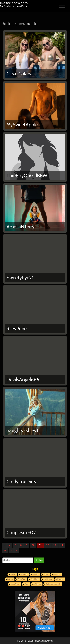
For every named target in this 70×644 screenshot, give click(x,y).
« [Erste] (4, 545)
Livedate (60, 579)
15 (5, 551)
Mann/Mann (15, 584)
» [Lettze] (17, 551)
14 (62, 545)
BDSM (13, 574)
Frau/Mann (35, 579)
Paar (26, 584)
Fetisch (10, 579)
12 (48, 545)
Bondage (24, 574)
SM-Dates (37, 584)
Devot (46, 574)
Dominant (57, 574)
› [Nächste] (11, 551)
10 (33, 545)
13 (55, 545)
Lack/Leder (48, 579)
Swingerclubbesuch (53, 584)
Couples (35, 574)
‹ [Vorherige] (10, 545)
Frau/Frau (22, 579)
